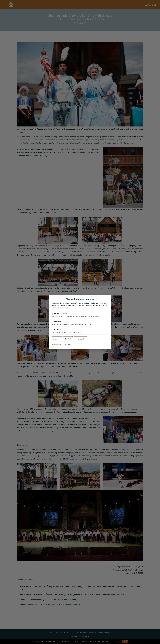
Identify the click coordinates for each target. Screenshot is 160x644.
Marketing (56, 330)
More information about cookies (61, 345)
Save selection (80, 339)
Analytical (56, 322)
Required (61, 314)
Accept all (57, 339)
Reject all (68, 339)
